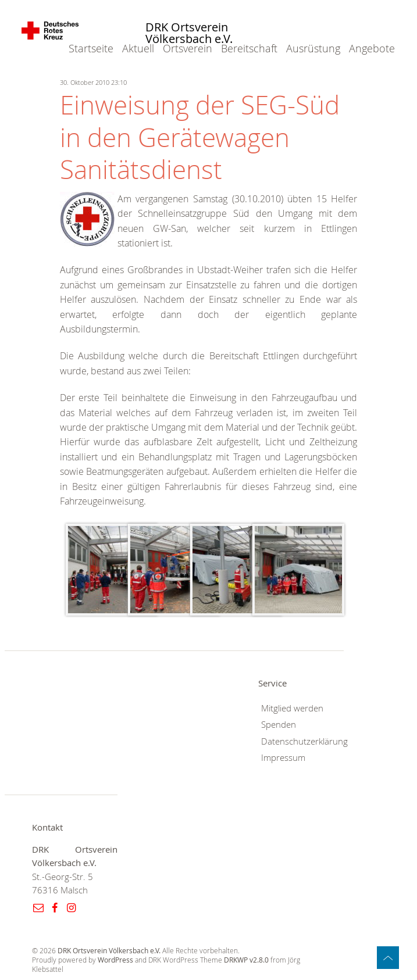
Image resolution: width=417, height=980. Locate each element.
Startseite (91, 48)
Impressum (283, 758)
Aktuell (138, 48)
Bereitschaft (249, 48)
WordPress (115, 960)
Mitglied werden (292, 708)
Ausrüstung (313, 48)
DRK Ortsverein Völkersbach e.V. (189, 33)
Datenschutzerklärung (304, 741)
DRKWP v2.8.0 (246, 960)
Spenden (279, 725)
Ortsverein (188, 48)
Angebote (372, 48)
